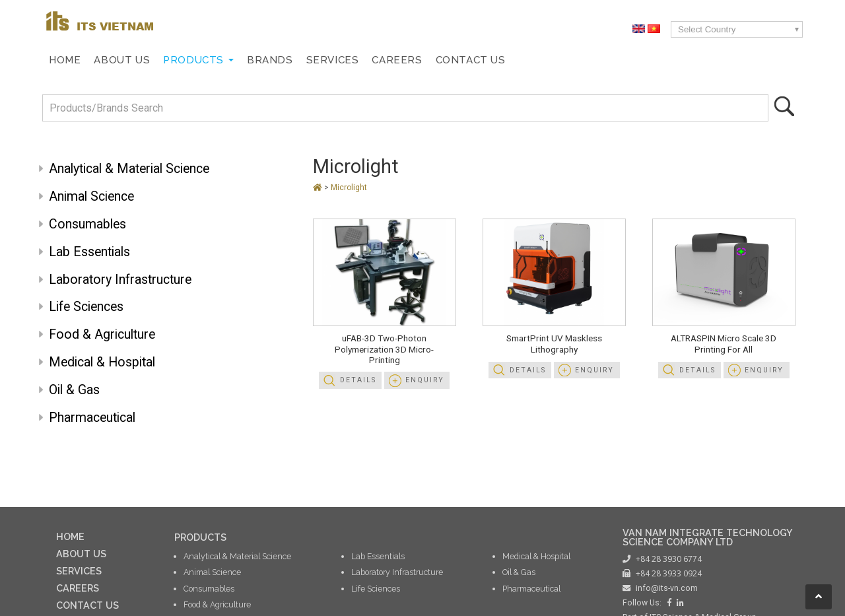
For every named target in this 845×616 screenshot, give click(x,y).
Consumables (87, 224)
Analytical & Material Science (129, 169)
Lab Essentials (89, 252)
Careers (397, 60)
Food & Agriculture (102, 334)
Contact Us (471, 60)
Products (193, 60)
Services (333, 60)
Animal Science (91, 196)
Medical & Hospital (102, 362)
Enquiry (425, 380)
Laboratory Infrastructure (120, 280)
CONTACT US (87, 605)
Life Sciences (86, 307)
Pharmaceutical (92, 418)
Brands (270, 60)
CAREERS (78, 588)
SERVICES (79, 571)
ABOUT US (81, 554)
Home (65, 60)
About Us (122, 60)
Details (358, 380)
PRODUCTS (200, 537)
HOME (70, 536)
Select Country (707, 29)
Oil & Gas (74, 390)
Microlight (356, 166)
